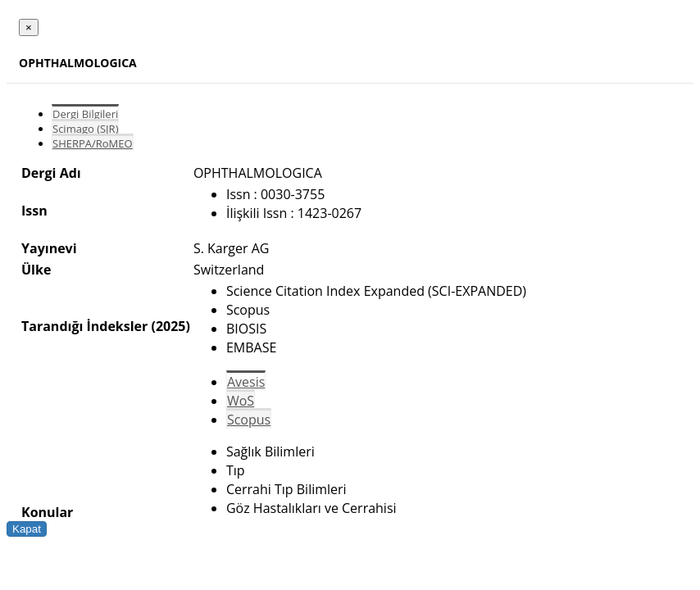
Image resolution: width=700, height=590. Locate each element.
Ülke (36, 270)
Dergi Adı (51, 173)
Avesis (246, 382)
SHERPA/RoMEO (93, 143)
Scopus (249, 420)
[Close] (29, 27)
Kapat (27, 529)
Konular (47, 512)
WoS (241, 401)
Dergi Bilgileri (85, 114)
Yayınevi (49, 248)
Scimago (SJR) (85, 129)
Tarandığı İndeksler (84, 326)
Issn (34, 211)
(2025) (170, 326)
